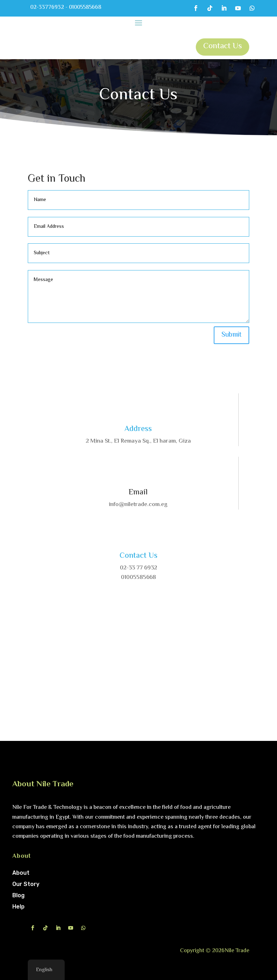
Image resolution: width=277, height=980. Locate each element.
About (21, 873)
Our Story (26, 884)
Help (18, 907)
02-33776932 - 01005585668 (66, 8)
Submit (231, 335)
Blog (18, 895)
